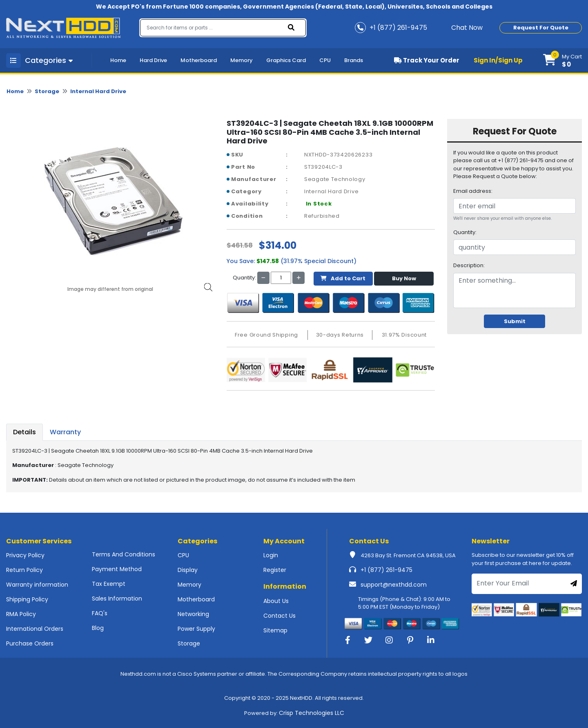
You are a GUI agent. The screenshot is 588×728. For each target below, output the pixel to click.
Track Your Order (427, 60)
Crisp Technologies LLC (312, 713)
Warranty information (37, 585)
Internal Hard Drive (98, 91)
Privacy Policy (25, 555)
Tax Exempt (109, 584)
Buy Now (404, 278)
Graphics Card (286, 60)
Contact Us (280, 616)
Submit (515, 321)
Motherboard (199, 60)
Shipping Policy (27, 599)
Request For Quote (541, 28)
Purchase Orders (30, 643)
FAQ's (100, 613)
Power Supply (196, 629)
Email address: (473, 191)
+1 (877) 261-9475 (386, 570)
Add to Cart (343, 278)
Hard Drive (153, 60)
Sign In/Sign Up (498, 60)
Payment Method (117, 569)
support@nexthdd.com (394, 585)
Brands (354, 60)
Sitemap (275, 630)
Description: (469, 265)
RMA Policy (21, 614)
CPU (325, 60)
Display (188, 570)
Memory (242, 60)
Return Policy (24, 570)
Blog (98, 628)
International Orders (35, 629)
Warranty (65, 432)
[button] (562, 60)
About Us (276, 601)
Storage (47, 91)
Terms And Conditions (124, 554)
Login (271, 555)
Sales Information (117, 598)
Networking (193, 614)
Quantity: (465, 232)
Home (118, 60)
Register (275, 570)
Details (24, 432)
